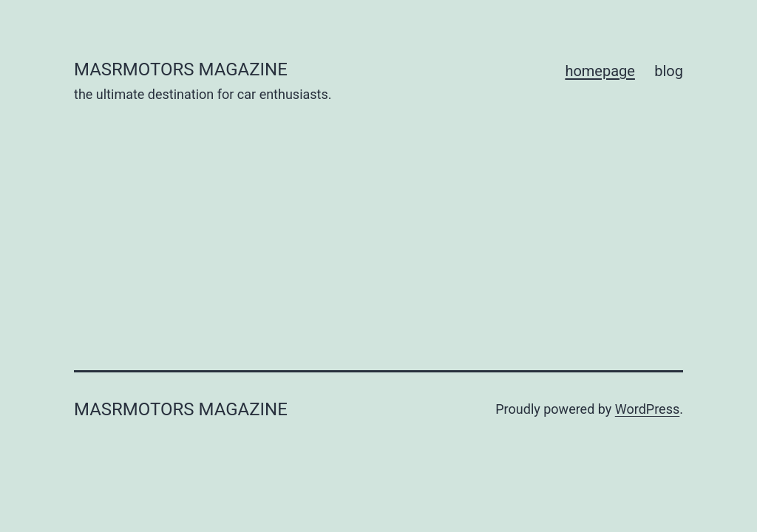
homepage (600, 71)
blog (669, 71)
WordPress (647, 409)
